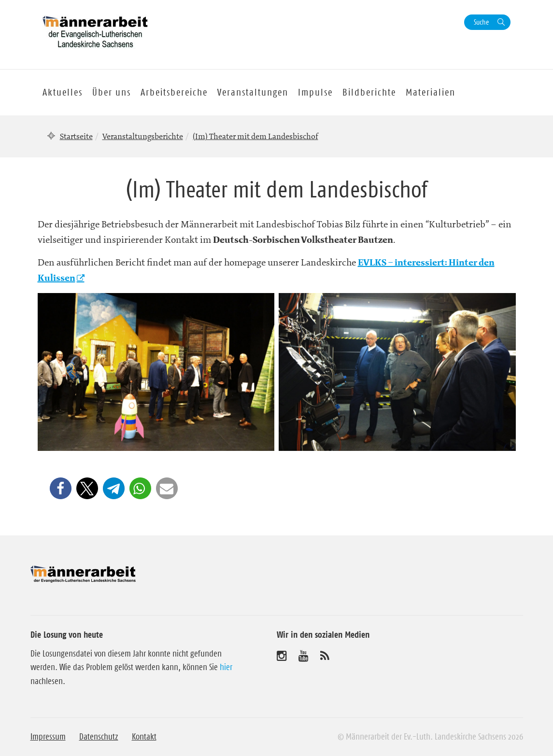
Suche (481, 22)
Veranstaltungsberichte (143, 136)
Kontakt (144, 737)
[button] (61, 488)
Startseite (76, 136)
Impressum (48, 737)
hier (226, 667)
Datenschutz (99, 737)
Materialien (431, 92)
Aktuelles (63, 92)
